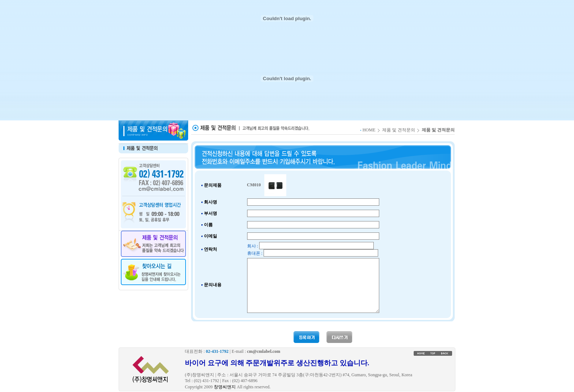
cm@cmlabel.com (264, 351)
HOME (369, 130)
